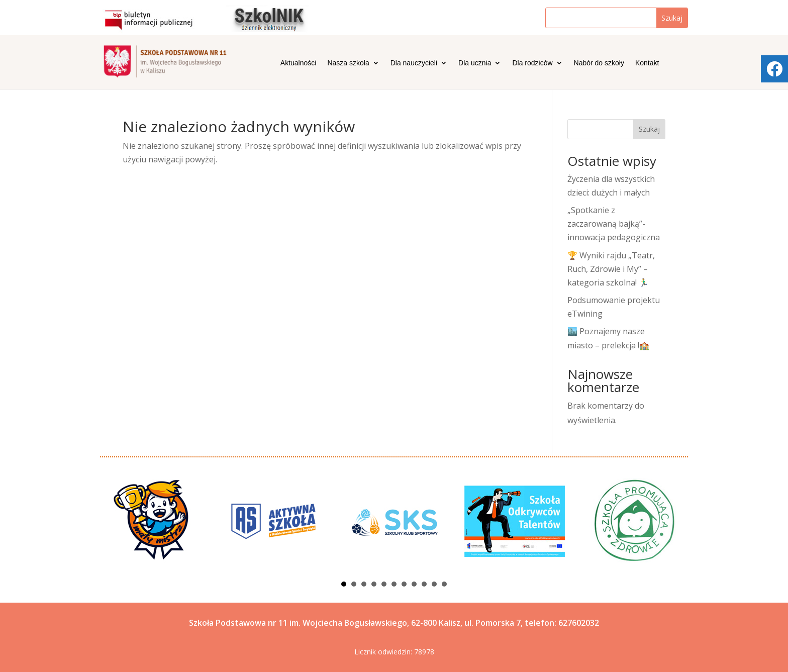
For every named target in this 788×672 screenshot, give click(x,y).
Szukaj (649, 129)
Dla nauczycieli (414, 63)
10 (434, 584)
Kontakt (647, 63)
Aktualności (299, 63)
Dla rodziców (532, 63)
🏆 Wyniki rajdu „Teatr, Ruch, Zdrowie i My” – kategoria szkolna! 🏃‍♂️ (611, 269)
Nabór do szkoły (599, 63)
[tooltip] (774, 69)
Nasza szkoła (348, 63)
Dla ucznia (475, 63)
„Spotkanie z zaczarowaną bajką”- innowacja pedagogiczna (614, 224)
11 (444, 584)
